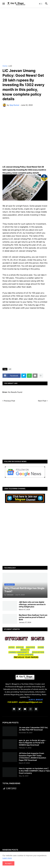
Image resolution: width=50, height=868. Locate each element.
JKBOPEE (30, 647)
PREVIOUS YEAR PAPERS (26, 657)
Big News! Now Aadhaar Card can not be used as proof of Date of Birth (33, 617)
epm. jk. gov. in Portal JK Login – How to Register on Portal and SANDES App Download (32, 743)
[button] (3, 4)
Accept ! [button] (8, 863)
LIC (11, 66)
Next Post (42, 401)
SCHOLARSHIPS (26, 655)
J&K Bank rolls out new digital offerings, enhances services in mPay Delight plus (32, 604)
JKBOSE (20, 647)
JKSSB (41, 647)
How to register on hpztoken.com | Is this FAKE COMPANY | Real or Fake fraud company (34, 771)
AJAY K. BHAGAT (36, 700)
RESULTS (25, 650)
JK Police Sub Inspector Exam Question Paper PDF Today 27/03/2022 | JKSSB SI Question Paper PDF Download (32, 757)
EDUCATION (38, 652)
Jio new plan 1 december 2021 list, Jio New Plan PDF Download (33, 729)
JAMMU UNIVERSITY (19, 652)
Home (5, 66)
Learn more (7, 858)
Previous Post (9, 401)
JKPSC (11, 647)
